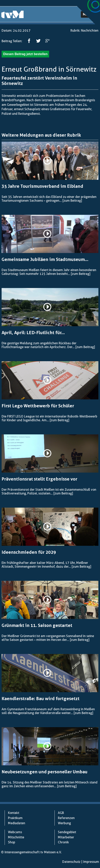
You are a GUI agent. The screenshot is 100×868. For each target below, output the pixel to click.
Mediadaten (17, 823)
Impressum (91, 862)
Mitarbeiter (66, 837)
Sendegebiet (67, 832)
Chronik (63, 842)
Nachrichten (90, 31)
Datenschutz (71, 862)
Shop (12, 842)
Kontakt (14, 813)
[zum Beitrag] (72, 201)
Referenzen (66, 818)
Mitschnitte (16, 837)
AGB (61, 813)
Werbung (64, 823)
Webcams (15, 832)
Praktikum (15, 818)
